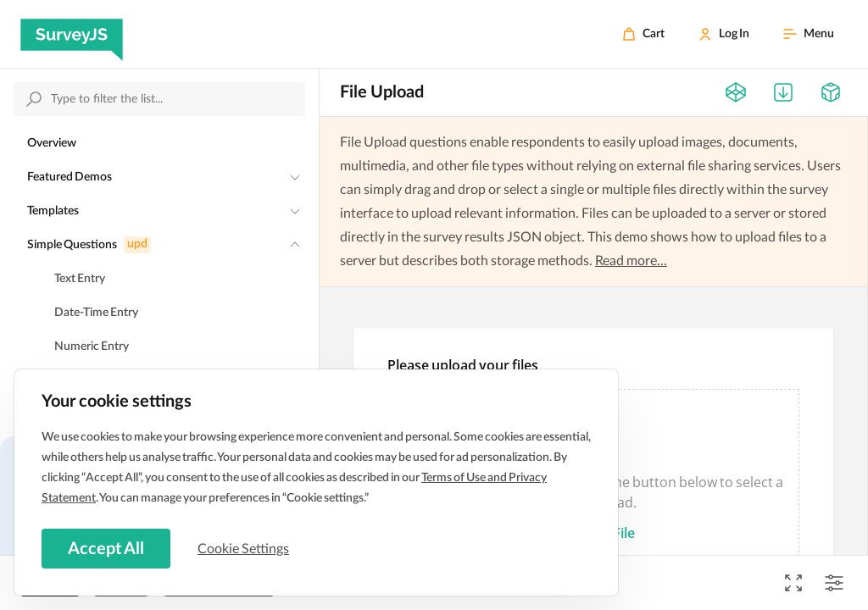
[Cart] (643, 34)
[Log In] (724, 34)
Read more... (631, 261)
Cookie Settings (245, 548)
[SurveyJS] (72, 34)
